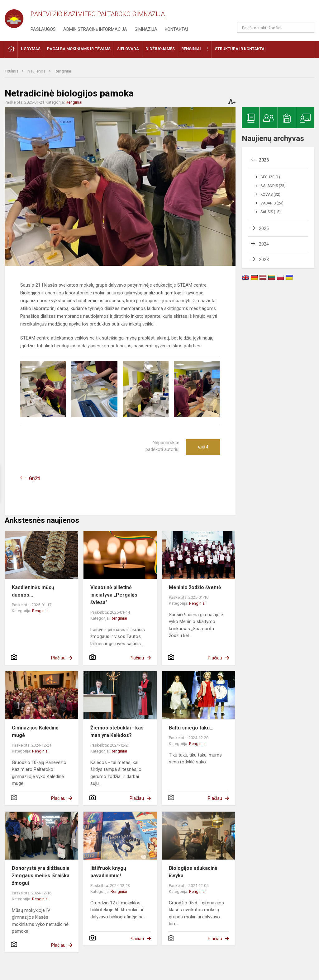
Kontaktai (176, 29)
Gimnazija (146, 29)
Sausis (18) (271, 212)
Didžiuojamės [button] (160, 49)
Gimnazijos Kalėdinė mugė (35, 731)
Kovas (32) (270, 195)
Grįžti (35, 478)
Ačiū (203, 447)
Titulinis (12, 71)
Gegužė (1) (270, 177)
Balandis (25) (273, 186)
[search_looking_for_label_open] (307, 27)
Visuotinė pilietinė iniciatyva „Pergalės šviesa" (114, 595)
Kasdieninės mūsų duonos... (33, 591)
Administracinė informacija (95, 29)
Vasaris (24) (272, 203)
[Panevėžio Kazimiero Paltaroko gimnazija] (18, 17)
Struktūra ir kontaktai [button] (240, 49)
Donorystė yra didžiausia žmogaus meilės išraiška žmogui (41, 876)
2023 (264, 260)
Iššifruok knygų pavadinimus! (108, 872)
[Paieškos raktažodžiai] (276, 27)
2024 (264, 244)
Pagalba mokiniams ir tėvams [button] (79, 49)
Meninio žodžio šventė (195, 587)
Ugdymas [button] (31, 49)
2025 (264, 228)
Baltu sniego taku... (191, 728)
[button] (272, 13)
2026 (264, 160)
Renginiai (63, 71)
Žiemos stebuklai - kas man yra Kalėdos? (117, 731)
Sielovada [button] (128, 49)
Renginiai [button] (191, 49)
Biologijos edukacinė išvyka (193, 872)
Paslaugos (43, 29)
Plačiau (58, 658)
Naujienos (37, 71)
